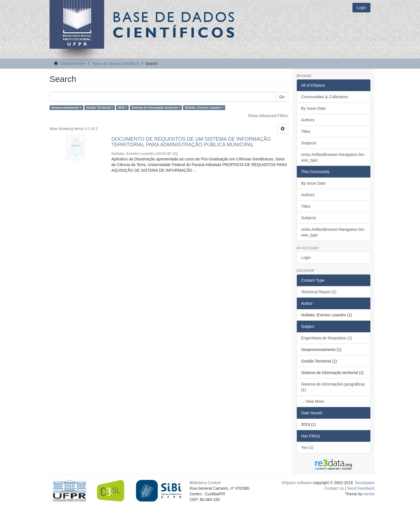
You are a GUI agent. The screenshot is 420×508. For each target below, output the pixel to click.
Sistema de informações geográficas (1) (333, 387)
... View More (313, 401)
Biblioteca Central (205, 483)
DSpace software (297, 483)
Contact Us (334, 488)
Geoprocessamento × (66, 108)
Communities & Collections (325, 97)
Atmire (368, 494)
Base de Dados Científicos (116, 64)
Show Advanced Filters (268, 116)
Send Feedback (361, 488)
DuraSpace (365, 483)
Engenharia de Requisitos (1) (327, 338)
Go (282, 97)
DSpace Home (73, 64)
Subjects (309, 143)
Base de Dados (175, 24)
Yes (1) (307, 447)
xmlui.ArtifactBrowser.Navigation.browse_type (333, 157)
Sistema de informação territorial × (156, 108)
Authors (308, 120)
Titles (306, 131)
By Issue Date (313, 108)
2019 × (122, 108)
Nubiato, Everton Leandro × (204, 108)
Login (306, 258)
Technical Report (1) (319, 292)
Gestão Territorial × (100, 108)
